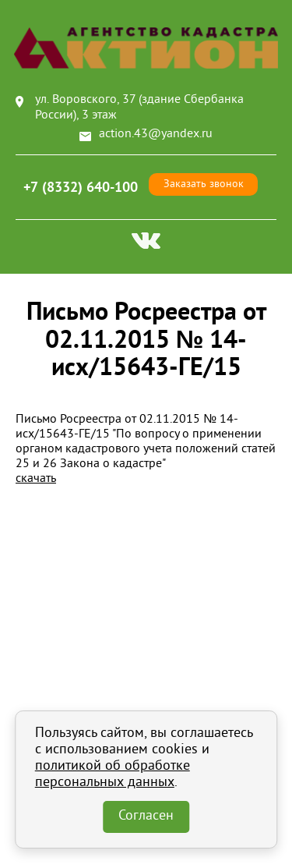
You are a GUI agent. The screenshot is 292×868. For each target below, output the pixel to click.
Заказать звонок (204, 184)
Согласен (146, 817)
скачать (36, 479)
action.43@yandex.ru (156, 134)
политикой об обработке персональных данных (113, 775)
